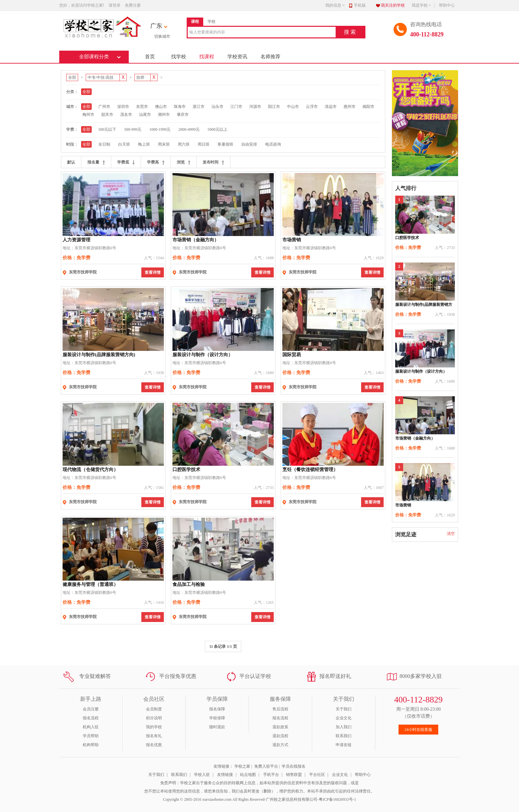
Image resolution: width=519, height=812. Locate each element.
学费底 (126, 162)
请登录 (115, 5)
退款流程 (280, 736)
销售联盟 (294, 775)
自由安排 (249, 144)
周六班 (184, 144)
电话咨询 (273, 144)
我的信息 (335, 5)
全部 (72, 77)
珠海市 (180, 107)
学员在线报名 (294, 766)
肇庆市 (183, 115)
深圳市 (123, 107)
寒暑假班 (225, 144)
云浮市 (312, 107)
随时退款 (217, 727)
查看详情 (153, 272)
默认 (71, 162)
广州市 (104, 107)
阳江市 (274, 107)
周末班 (164, 144)
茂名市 (126, 115)
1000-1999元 (160, 129)
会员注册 (91, 709)
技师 (142, 77)
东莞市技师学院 (83, 272)
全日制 (104, 144)
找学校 (179, 57)
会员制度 (154, 709)
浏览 (184, 162)
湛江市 (199, 107)
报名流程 (91, 718)
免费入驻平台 (266, 766)
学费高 (156, 162)
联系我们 (344, 736)
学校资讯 (237, 57)
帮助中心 (447, 5)
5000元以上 (217, 129)
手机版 (360, 5)
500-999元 (133, 129)
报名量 (96, 162)
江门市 (236, 107)
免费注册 (133, 5)
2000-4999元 (189, 129)
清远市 (331, 107)
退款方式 (280, 745)
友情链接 (225, 775)
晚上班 (144, 144)
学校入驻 (202, 775)
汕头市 (217, 107)
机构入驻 (91, 727)
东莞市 (142, 107)
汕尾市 (145, 115)
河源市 (255, 107)
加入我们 (344, 727)
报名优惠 (154, 745)
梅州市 (88, 115)
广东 (156, 26)
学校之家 (242, 766)
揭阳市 (368, 107)
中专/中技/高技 (103, 77)
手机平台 (271, 775)
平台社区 (317, 775)
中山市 (293, 107)
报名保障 (217, 709)
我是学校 (422, 5)
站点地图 (248, 775)
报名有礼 (154, 736)
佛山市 (161, 107)
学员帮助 (91, 736)
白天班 (124, 144)
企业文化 (344, 718)
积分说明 (154, 718)
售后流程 (280, 709)
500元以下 (107, 129)
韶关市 (107, 115)
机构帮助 (91, 745)
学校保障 (217, 718)
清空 (451, 534)
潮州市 (164, 115)
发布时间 (213, 162)
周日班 (204, 144)
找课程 (207, 57)
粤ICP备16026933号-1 (337, 799)
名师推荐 (270, 57)
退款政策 (280, 727)
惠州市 (350, 107)
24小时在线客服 (418, 730)
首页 (150, 57)
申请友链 (344, 745)
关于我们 (344, 709)
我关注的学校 (393, 5)
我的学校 (154, 727)
